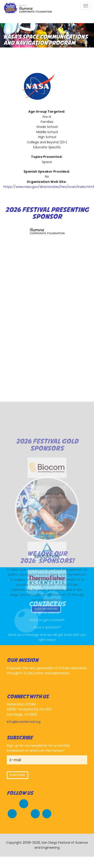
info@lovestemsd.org (24, 722)
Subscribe (18, 775)
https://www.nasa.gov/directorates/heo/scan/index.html (49, 187)
